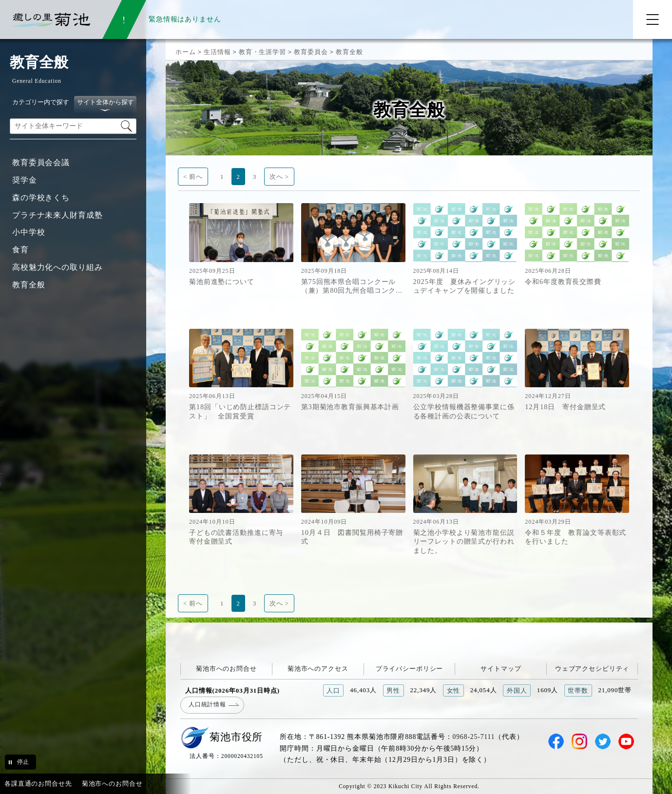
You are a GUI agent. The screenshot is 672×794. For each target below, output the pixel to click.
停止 (23, 762)
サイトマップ (501, 669)
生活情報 (217, 52)
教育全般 (29, 285)
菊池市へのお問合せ (226, 669)
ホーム (186, 52)
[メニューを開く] (653, 19)
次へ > (279, 177)
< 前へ (193, 177)
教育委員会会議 (41, 162)
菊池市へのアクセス (318, 669)
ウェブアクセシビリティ (592, 669)
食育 (20, 250)
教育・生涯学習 (262, 52)
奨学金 (25, 180)
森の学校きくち (41, 198)
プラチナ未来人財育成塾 (58, 215)
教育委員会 (311, 52)
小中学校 (29, 232)
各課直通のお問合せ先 (38, 784)
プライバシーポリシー (410, 669)
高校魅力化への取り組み (58, 267)
